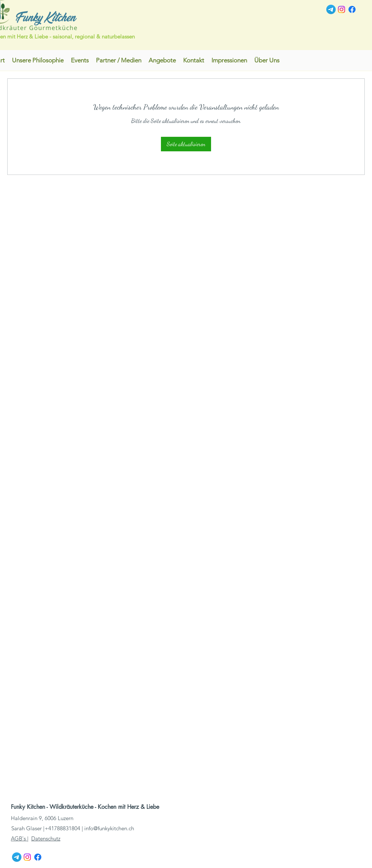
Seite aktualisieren (186, 144)
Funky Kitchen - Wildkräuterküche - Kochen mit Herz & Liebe (86, 807)
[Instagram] (341, 9)
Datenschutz (46, 838)
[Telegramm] (331, 9)
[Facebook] (352, 9)
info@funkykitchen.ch (109, 828)
